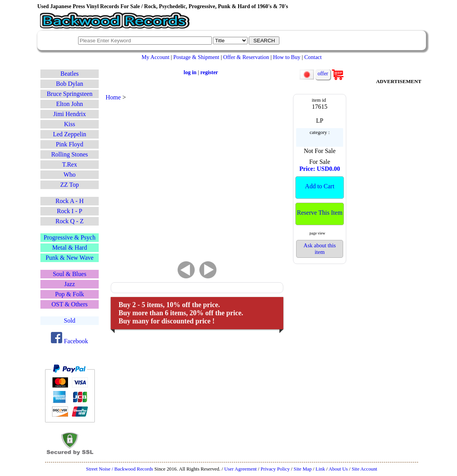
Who (69, 175)
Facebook (69, 341)
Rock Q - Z (70, 221)
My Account (155, 57)
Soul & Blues (70, 274)
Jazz (70, 284)
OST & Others (69, 304)
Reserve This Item (320, 213)
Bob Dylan (70, 84)
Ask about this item (320, 249)
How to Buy (286, 57)
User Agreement (241, 469)
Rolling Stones (70, 154)
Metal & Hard (70, 248)
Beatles (69, 74)
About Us (338, 469)
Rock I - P (69, 211)
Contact (313, 57)
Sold (69, 321)
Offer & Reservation (246, 57)
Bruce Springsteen (70, 94)
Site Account (365, 469)
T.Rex (70, 164)
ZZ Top (70, 185)
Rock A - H (70, 201)
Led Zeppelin (70, 134)
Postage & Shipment (196, 57)
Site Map (303, 469)
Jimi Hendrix (70, 114)
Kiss (70, 124)
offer (323, 74)
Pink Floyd (70, 144)
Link (320, 469)
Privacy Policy (275, 469)
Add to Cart (320, 186)
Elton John (70, 104)
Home (113, 97)
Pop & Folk (70, 294)
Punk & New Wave (69, 258)
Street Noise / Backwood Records (119, 469)
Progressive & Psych (69, 237)
